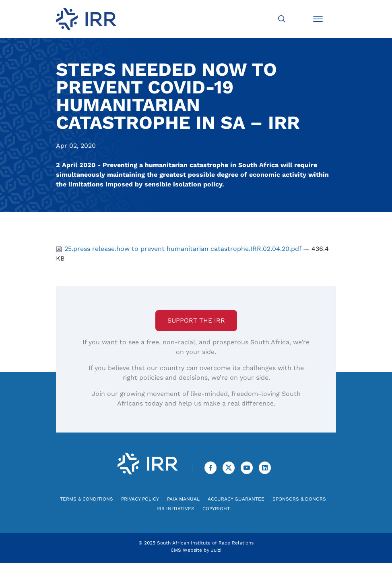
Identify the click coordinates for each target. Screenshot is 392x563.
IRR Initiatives (175, 509)
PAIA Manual (183, 499)
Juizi (216, 550)
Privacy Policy (140, 499)
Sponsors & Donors (299, 499)
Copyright (216, 509)
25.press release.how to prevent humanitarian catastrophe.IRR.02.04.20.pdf (179, 249)
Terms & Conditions (87, 499)
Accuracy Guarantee (236, 499)
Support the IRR (196, 320)
